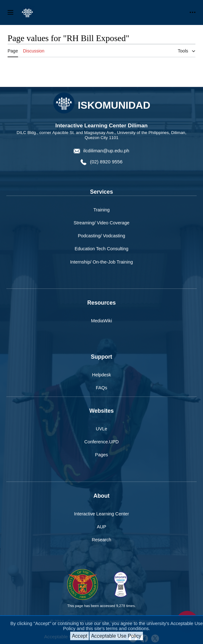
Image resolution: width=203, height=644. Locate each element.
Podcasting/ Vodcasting (101, 236)
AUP (101, 527)
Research (101, 540)
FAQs (101, 388)
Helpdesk (101, 375)
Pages (102, 455)
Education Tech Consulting (101, 249)
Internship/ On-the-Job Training (101, 262)
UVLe (101, 429)
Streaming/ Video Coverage (102, 223)
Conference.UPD (102, 442)
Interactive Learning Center (101, 514)
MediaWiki (101, 321)
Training (101, 210)
